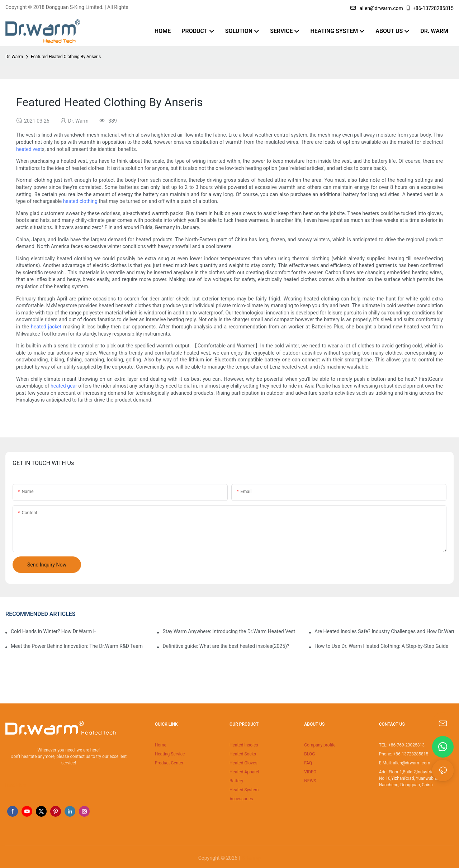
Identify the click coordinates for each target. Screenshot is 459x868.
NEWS (310, 781)
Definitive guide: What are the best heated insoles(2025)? (226, 646)
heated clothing (80, 201)
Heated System (244, 790)
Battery (236, 781)
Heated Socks (243, 754)
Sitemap (251, 858)
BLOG (309, 754)
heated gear (64, 386)
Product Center (169, 763)
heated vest (29, 149)
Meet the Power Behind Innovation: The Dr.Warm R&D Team (77, 646)
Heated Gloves (243, 763)
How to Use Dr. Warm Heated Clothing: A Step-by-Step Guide (381, 646)
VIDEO (310, 772)
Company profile (320, 745)
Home (161, 745)
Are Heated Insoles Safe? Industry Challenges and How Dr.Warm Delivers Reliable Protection (384, 631)
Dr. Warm (14, 57)
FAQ (308, 763)
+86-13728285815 (429, 8)
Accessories (241, 799)
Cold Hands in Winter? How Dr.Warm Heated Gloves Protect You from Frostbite (53, 631)
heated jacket (46, 327)
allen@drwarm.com (377, 8)
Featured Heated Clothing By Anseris (66, 57)
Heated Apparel (244, 772)
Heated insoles (244, 745)
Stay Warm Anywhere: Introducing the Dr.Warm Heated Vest (229, 631)
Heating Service (170, 754)
